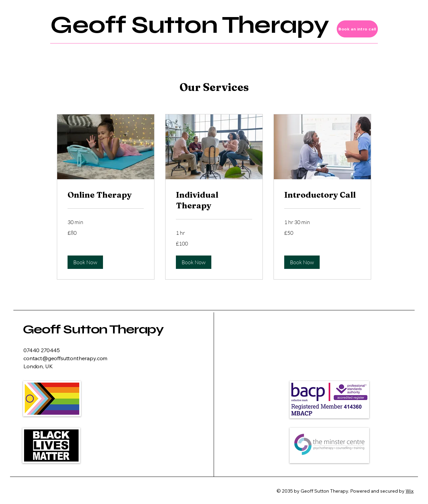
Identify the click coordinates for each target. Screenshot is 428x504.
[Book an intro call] (357, 29)
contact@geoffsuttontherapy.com (65, 358)
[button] (85, 262)
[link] (106, 195)
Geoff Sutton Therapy (93, 329)
